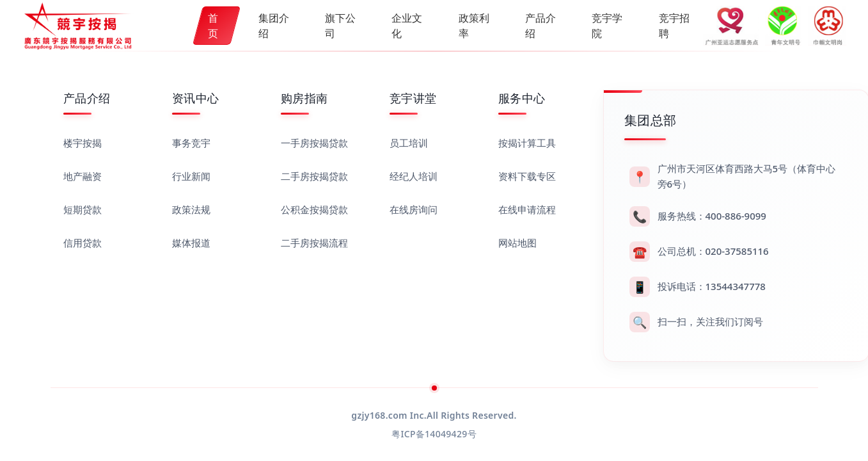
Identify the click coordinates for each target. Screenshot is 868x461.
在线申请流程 (527, 209)
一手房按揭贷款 (314, 143)
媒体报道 (191, 243)
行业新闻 (191, 176)
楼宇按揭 (83, 143)
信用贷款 (83, 243)
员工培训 (409, 143)
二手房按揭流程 (314, 243)
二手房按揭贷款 (314, 176)
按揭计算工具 (527, 143)
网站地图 (517, 243)
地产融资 (83, 176)
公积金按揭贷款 (314, 209)
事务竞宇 (191, 143)
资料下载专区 (527, 176)
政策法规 (191, 209)
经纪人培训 (414, 176)
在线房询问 (414, 209)
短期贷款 (83, 209)
